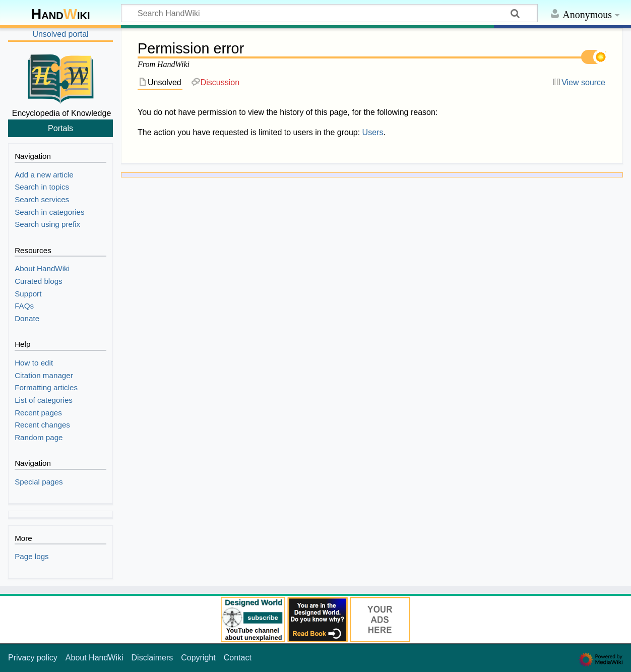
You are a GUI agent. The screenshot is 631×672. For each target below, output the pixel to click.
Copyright (198, 658)
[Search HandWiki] (329, 13)
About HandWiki (94, 658)
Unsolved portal (60, 34)
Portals (60, 128)
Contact (238, 658)
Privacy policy (33, 658)
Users (373, 132)
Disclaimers (152, 658)
